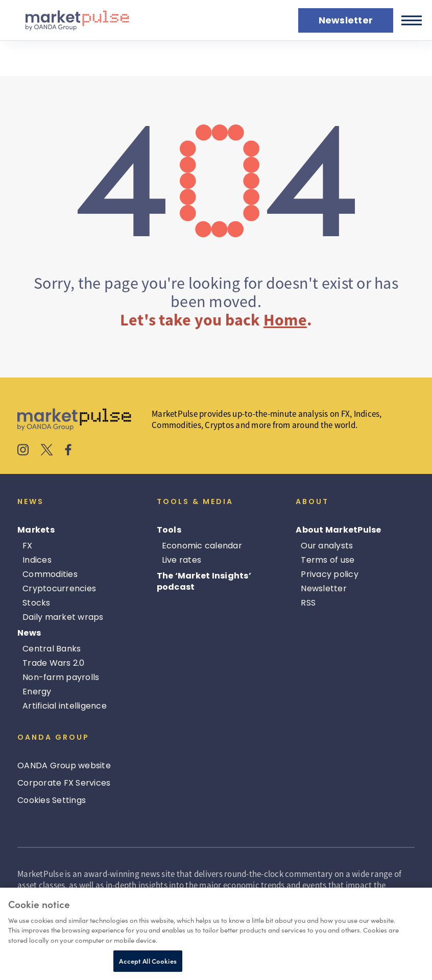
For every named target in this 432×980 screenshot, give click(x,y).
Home (285, 320)
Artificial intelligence (65, 706)
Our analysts (327, 546)
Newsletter (324, 588)
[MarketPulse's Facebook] (68, 451)
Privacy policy (330, 574)
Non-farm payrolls (61, 677)
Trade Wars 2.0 (54, 663)
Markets (36, 530)
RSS (308, 603)
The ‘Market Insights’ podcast (204, 581)
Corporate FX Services (64, 783)
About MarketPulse (338, 530)
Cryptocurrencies (59, 588)
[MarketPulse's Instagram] (23, 451)
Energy (37, 692)
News (29, 633)
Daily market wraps (63, 617)
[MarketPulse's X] (47, 451)
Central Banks (52, 649)
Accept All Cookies (148, 961)
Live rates (182, 560)
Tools (169, 530)
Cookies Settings (52, 800)
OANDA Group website (64, 765)
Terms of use (328, 560)
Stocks (37, 603)
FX (28, 546)
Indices (37, 560)
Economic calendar (202, 546)
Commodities (50, 574)
